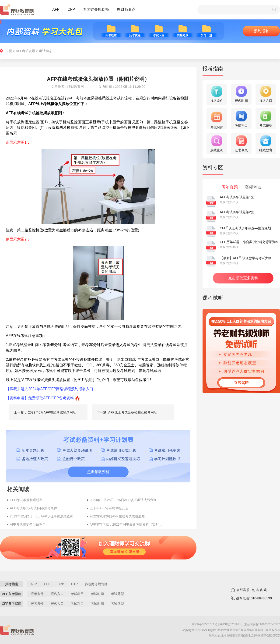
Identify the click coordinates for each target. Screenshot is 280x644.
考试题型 (117, 594)
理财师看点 (126, 9)
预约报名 (261, 31)
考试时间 (97, 594)
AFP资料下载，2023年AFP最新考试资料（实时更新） (126, 524)
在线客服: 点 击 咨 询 (252, 590)
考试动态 (45, 51)
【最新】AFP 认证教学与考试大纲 (246, 258)
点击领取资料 (98, 472)
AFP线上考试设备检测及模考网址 (133, 412)
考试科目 (77, 594)
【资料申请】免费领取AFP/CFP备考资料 (40, 398)
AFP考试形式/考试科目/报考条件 (33, 508)
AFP (56, 9)
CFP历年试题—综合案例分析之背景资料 (249, 242)
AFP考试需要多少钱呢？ (28, 524)
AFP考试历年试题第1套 (237, 197)
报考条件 (37, 594)
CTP (74, 584)
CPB (61, 584)
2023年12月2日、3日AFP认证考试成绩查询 (42, 516)
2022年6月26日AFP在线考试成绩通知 (117, 516)
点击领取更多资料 (243, 278)
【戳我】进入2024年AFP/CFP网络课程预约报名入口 (50, 389)
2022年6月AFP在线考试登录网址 (52, 412)
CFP (71, 9)
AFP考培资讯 (26, 51)
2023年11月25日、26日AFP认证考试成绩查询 (123, 500)
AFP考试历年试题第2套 (237, 212)
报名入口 (57, 594)
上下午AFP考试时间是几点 (109, 508)
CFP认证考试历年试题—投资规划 (245, 228)
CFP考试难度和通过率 (26, 500)
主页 (9, 51)
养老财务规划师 (96, 9)
